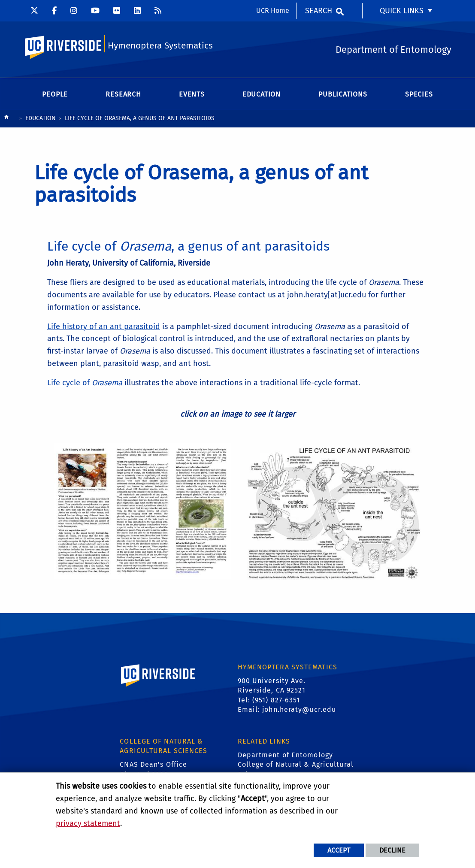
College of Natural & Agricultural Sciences (296, 769)
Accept (339, 850)
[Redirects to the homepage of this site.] (6, 119)
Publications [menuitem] (343, 94)
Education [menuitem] (262, 94)
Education (41, 118)
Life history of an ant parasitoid (104, 327)
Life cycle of (85, 383)
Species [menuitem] (419, 94)
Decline (392, 850)
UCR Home (273, 11)
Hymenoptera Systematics (160, 46)
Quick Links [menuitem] (402, 11)
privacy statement (88, 823)
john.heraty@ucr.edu (299, 709)
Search (319, 11)
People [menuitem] (55, 94)
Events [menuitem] (192, 94)
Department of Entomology (285, 755)
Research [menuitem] (123, 94)
